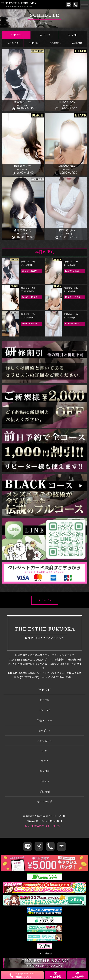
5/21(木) (77, 43)
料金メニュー (45, 720)
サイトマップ (45, 802)
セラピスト (45, 731)
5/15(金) (16, 35)
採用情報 (45, 792)
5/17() (73, 35)
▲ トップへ (45, 600)
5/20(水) (55, 43)
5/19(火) (34, 43)
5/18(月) (13, 43)
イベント (45, 751)
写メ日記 (45, 771)
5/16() (45, 35)
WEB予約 (56, 975)
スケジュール (45, 741)
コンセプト (45, 710)
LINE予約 (78, 975)
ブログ (45, 761)
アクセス (45, 782)
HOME (44, 700)
